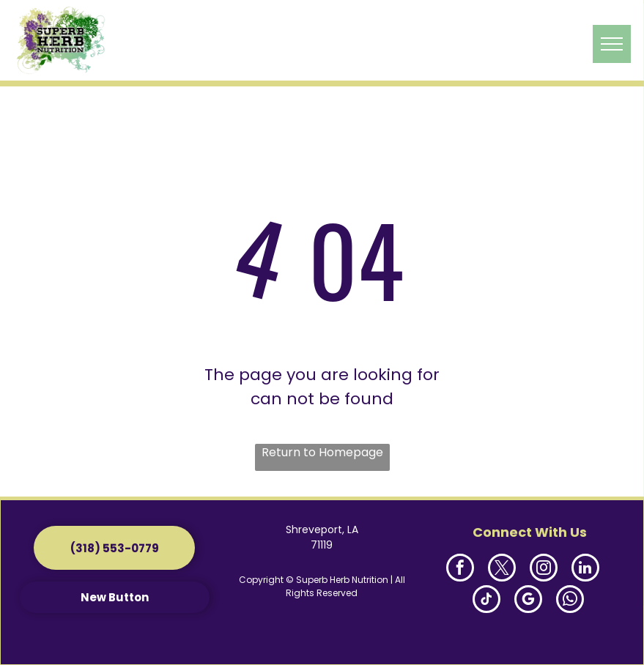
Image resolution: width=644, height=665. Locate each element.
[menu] (612, 44)
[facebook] (460, 569)
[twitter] (502, 569)
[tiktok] (486, 601)
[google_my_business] (528, 601)
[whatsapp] (570, 601)
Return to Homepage (322, 452)
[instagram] (544, 569)
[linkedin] (585, 569)
